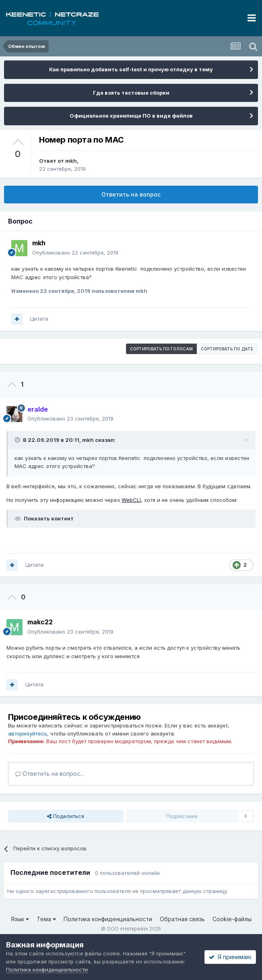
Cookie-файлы (232, 919)
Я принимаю (230, 957)
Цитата (39, 319)
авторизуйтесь (28, 733)
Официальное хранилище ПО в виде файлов (131, 116)
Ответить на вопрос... (50, 774)
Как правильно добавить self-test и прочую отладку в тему (131, 69)
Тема (46, 919)
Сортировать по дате (227, 349)
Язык (20, 919)
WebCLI (131, 500)
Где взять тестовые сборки (131, 93)
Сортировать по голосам (161, 349)
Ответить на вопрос (131, 194)
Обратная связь (182, 919)
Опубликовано (75, 253)
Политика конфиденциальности (108, 919)
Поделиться (66, 816)
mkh (71, 161)
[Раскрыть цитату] (18, 440)
